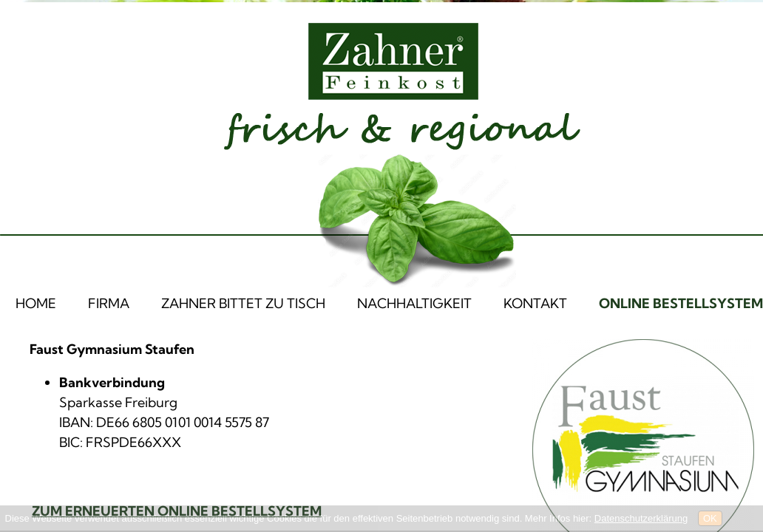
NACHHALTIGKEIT (414, 303)
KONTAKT (535, 303)
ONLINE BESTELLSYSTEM (681, 303)
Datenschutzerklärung (641, 518)
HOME (36, 303)
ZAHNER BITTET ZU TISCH (243, 303)
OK (710, 518)
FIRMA (109, 303)
